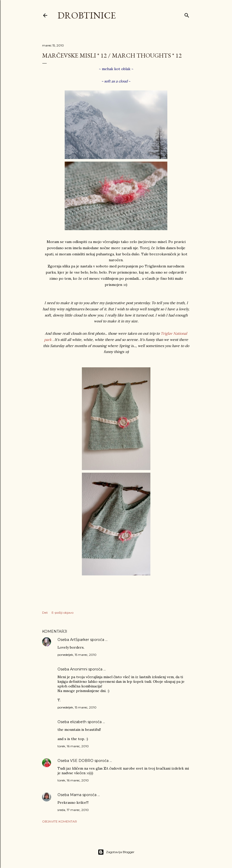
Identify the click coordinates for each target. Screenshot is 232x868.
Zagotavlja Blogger (116, 852)
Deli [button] (45, 613)
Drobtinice (87, 15)
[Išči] (187, 14)
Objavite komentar (60, 821)
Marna (76, 795)
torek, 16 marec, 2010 (73, 746)
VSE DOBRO (82, 761)
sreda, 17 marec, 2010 (73, 810)
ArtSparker (80, 640)
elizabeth (78, 722)
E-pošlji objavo (62, 613)
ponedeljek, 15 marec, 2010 (77, 655)
